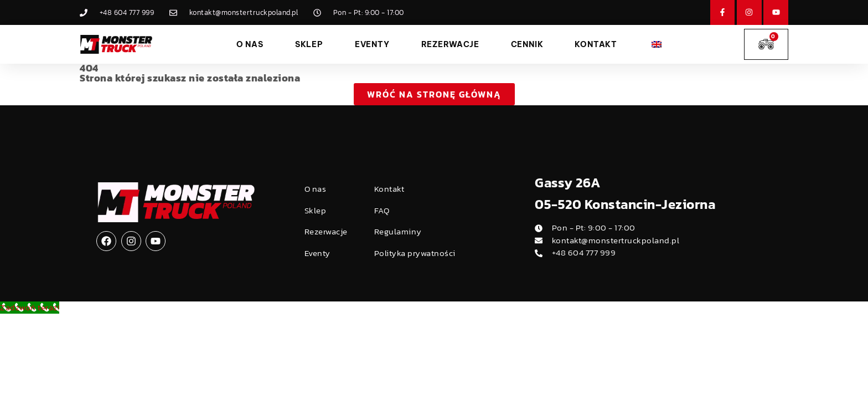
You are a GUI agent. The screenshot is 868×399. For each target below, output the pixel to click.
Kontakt (596, 44)
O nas (250, 44)
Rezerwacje (450, 44)
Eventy (372, 44)
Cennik (527, 44)
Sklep (309, 44)
